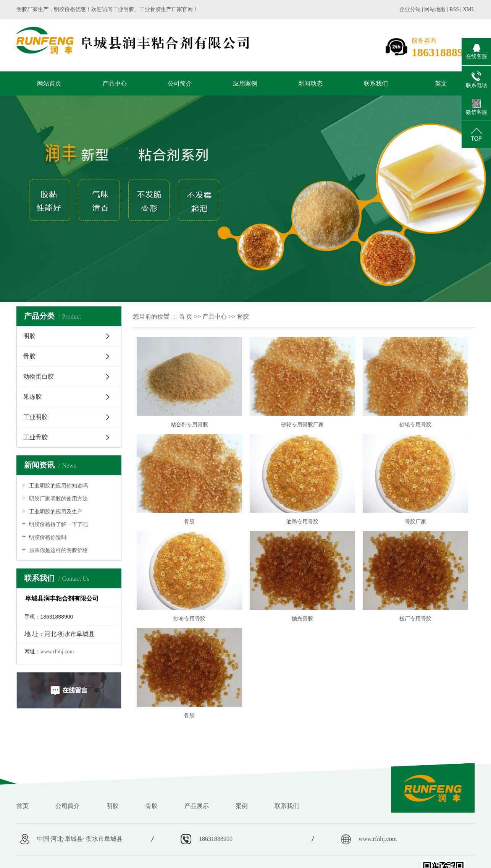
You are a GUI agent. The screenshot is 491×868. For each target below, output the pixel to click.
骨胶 (29, 356)
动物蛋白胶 (39, 377)
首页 (23, 806)
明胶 (29, 336)
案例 (242, 806)
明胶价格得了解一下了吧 (58, 524)
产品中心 (115, 83)
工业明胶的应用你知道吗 (58, 486)
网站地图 (436, 9)
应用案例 (245, 83)
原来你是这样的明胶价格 (58, 550)
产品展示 (197, 806)
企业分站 (410, 9)
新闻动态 (310, 83)
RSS (454, 9)
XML (469, 9)
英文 (441, 83)
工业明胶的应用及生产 (55, 512)
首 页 (186, 317)
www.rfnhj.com (57, 652)
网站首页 (49, 83)
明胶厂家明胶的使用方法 (58, 499)
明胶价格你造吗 (47, 537)
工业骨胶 (36, 437)
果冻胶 (32, 397)
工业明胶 (36, 417)
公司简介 (180, 83)
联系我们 (376, 83)
